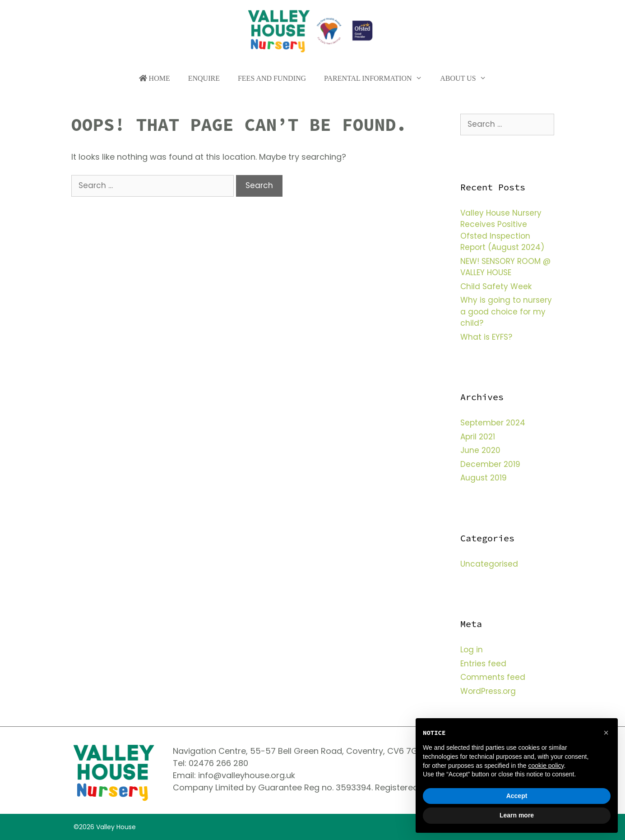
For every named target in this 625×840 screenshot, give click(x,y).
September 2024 (493, 423)
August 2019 (484, 478)
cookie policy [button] (546, 766)
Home (155, 78)
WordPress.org (488, 691)
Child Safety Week (496, 286)
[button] (606, 733)
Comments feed (493, 677)
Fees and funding (272, 78)
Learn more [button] (517, 815)
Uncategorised (489, 564)
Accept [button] (517, 796)
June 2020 (480, 450)
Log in (472, 650)
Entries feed (483, 664)
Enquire (204, 78)
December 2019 (490, 464)
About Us (468, 78)
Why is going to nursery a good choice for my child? (506, 312)
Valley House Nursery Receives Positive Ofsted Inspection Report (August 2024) (502, 230)
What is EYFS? (486, 337)
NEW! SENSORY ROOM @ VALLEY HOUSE (505, 267)
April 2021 (478, 437)
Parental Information (377, 78)
